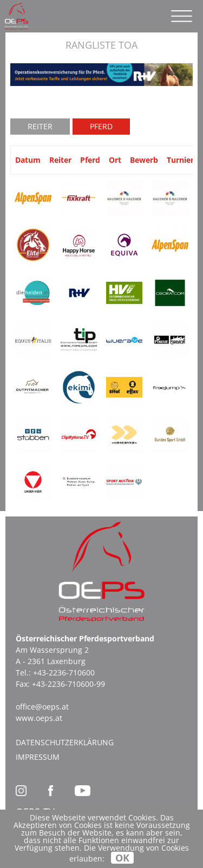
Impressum (38, 757)
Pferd (101, 126)
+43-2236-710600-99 (68, 684)
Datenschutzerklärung (65, 742)
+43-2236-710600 (64, 672)
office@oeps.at (42, 707)
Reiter (40, 126)
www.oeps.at (39, 718)
